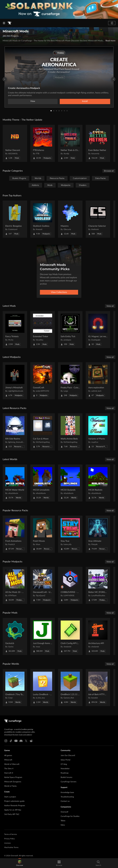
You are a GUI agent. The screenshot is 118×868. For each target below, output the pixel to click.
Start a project (10, 797)
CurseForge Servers (69, 782)
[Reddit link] (31, 741)
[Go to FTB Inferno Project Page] (43, 143)
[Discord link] (21, 741)
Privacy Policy (10, 839)
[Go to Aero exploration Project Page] (98, 381)
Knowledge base (67, 792)
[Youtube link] (16, 741)
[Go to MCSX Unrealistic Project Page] (43, 483)
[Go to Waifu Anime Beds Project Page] (70, 432)
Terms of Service (11, 834)
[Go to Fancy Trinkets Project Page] (15, 330)
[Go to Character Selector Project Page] (98, 219)
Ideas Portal (65, 760)
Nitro (63, 825)
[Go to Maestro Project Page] (70, 219)
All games (8, 756)
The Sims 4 (9, 769)
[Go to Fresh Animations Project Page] (15, 534)
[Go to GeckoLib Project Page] (15, 636)
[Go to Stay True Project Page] (70, 534)
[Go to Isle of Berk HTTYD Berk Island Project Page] (98, 688)
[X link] (26, 741)
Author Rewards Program (15, 806)
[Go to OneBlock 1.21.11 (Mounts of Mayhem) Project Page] (70, 688)
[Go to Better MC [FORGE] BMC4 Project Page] (98, 585)
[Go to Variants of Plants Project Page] (98, 432)
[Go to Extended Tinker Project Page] (43, 330)
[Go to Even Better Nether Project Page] (98, 143)
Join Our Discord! (68, 756)
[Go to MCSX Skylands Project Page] (70, 483)
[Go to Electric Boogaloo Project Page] (15, 219)
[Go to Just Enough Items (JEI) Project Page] (43, 636)
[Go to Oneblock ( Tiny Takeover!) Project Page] (15, 688)
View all (110, 306)
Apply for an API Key (13, 810)
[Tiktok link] (11, 741)
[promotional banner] (59, 9)
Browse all (109, 171)
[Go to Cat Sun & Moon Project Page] (43, 432)
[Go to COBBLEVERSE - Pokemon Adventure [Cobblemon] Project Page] (70, 585)
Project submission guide (14, 801)
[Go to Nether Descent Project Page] (15, 143)
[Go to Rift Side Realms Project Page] (15, 432)
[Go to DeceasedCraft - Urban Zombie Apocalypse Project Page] (43, 585)
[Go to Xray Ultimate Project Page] (98, 534)
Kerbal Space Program (13, 777)
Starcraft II (9, 773)
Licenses (8, 843)
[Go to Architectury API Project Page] (98, 636)
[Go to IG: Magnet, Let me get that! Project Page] (98, 330)
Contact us (65, 801)
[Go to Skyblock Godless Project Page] (43, 219)
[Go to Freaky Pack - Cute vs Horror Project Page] (70, 381)
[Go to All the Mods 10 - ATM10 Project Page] (15, 585)
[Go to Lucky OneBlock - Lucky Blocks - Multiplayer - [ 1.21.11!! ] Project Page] (43, 688)
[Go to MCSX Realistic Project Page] (98, 483)
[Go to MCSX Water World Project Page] (15, 483)
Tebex (63, 821)
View (33, 101)
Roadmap (65, 773)
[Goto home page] (10, 23)
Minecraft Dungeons (13, 782)
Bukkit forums (66, 777)
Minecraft (8, 760)
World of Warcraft (12, 764)
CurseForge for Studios (70, 816)
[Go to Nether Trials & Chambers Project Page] (70, 143)
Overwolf (64, 812)
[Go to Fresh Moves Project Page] (43, 534)
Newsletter (65, 769)
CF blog (64, 764)
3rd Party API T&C (12, 814)
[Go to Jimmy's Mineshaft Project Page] (15, 381)
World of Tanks (10, 786)
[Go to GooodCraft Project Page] (43, 381)
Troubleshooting (67, 797)
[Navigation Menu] (4, 23)
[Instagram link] (6, 741)
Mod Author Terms (11, 848)
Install (85, 101)
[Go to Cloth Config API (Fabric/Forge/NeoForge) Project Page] (70, 636)
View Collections (59, 292)
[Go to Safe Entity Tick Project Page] (70, 330)
